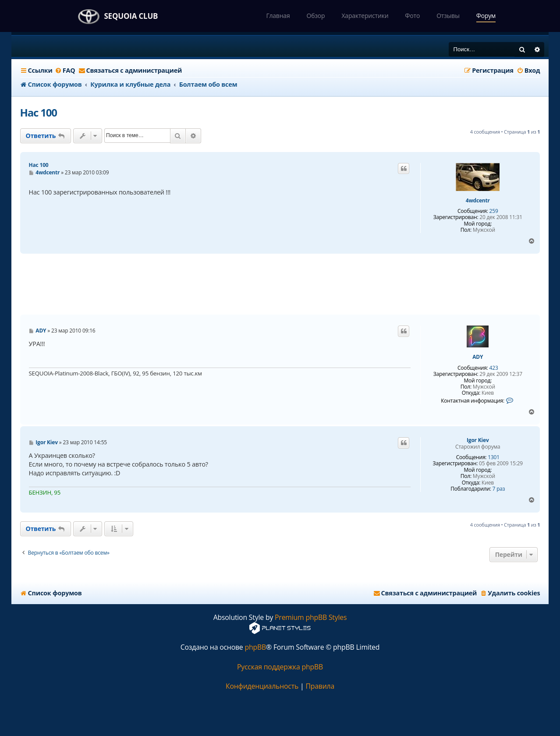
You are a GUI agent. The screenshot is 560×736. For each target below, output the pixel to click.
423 (494, 368)
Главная (278, 16)
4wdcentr (478, 201)
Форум (486, 16)
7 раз (499, 489)
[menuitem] (65, 71)
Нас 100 (39, 112)
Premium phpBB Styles (311, 617)
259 (494, 211)
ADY (478, 357)
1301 (494, 457)
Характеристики (365, 16)
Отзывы (448, 16)
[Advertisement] (280, 284)
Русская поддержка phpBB (280, 667)
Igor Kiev (478, 440)
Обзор (315, 16)
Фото (412, 16)
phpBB (255, 647)
